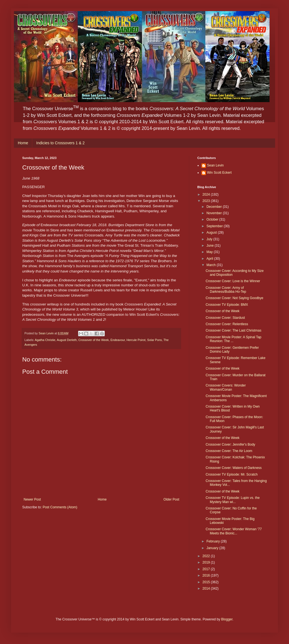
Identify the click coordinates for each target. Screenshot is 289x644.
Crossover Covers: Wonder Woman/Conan (226, 387)
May (210, 252)
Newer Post (32, 499)
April (210, 259)
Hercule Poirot (136, 340)
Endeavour (118, 340)
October (213, 219)
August (212, 233)
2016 (207, 575)
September (215, 226)
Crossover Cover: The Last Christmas (234, 330)
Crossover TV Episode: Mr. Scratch (232, 474)
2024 (207, 195)
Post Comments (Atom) (60, 507)
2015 (207, 582)
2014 (207, 589)
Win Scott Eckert (219, 173)
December (215, 207)
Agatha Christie (45, 340)
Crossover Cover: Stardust (225, 318)
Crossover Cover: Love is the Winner (233, 281)
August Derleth (67, 340)
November (215, 213)
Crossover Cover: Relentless (227, 324)
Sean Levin (215, 165)
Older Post (171, 499)
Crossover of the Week (94, 340)
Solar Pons (155, 340)
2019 (207, 562)
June (210, 246)
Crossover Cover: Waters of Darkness (234, 468)
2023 (207, 201)
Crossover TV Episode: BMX (227, 305)
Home (23, 143)
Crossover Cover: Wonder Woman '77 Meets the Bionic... (234, 531)
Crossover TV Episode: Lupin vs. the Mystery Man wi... (233, 500)
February (214, 541)
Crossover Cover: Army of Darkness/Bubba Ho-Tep (226, 290)
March (212, 265)
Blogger (227, 619)
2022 (207, 556)
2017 (207, 569)
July (210, 239)
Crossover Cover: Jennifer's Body (230, 445)
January (213, 548)
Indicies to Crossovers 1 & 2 (60, 143)
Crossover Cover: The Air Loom (229, 451)
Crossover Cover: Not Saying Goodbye (234, 298)
